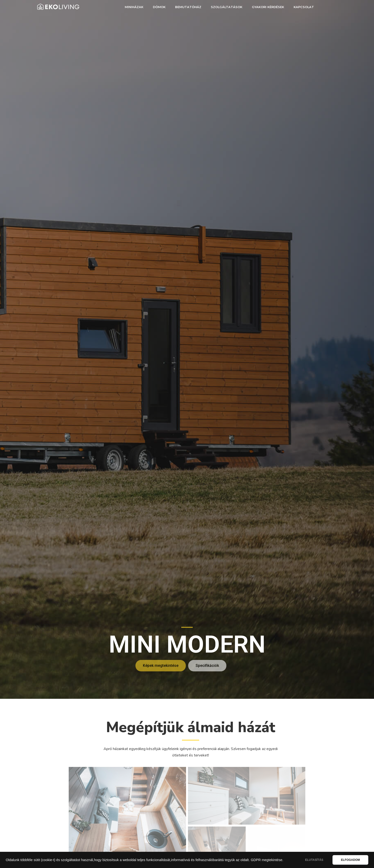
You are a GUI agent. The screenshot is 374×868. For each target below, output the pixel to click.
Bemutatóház (188, 7)
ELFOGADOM (350, 860)
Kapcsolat (304, 7)
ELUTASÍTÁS (314, 860)
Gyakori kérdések (268, 7)
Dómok (159, 7)
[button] (161, 666)
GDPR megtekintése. (267, 860)
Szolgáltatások (227, 7)
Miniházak (134, 7)
